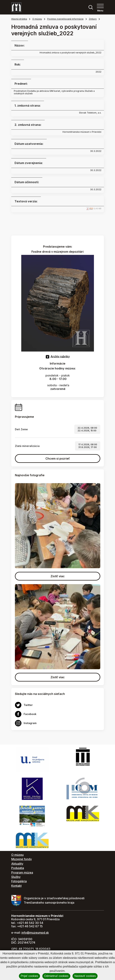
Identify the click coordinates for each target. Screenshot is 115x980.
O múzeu (37, 19)
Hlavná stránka (19, 19)
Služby (16, 877)
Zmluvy (93, 19)
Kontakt (16, 886)
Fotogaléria (19, 881)
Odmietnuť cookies (56, 976)
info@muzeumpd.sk (35, 933)
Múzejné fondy (22, 859)
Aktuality (17, 864)
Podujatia (18, 868)
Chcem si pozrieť (58, 459)
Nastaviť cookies (85, 976)
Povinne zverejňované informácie (65, 19)
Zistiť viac (58, 576)
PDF (91, 209)
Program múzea (22, 872)
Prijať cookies (30, 976)
